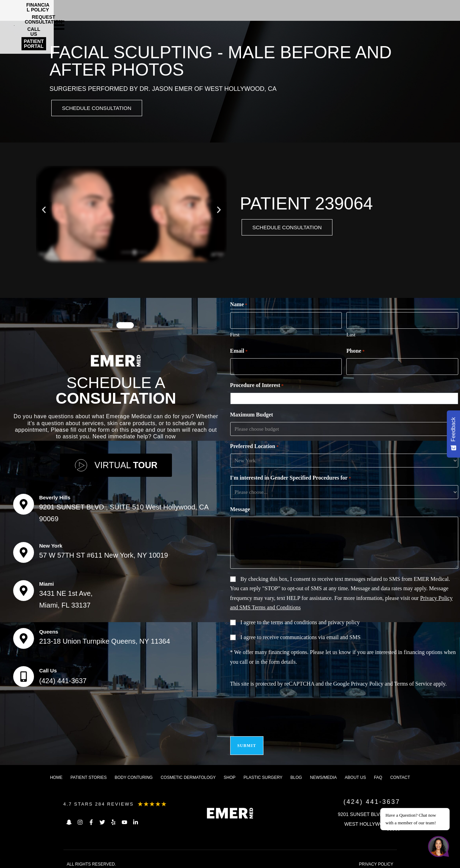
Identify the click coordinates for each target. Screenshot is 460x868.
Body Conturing (134, 772)
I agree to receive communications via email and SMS (301, 636)
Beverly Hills (55, 495)
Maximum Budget (252, 414)
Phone (355, 351)
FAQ (378, 772)
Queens (49, 630)
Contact (400, 772)
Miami (47, 582)
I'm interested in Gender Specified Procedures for (291, 477)
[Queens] (24, 636)
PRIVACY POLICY (376, 859)
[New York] (24, 550)
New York (51, 544)
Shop (229, 772)
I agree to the (300, 621)
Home (56, 772)
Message (240, 508)
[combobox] (345, 397)
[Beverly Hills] (24, 502)
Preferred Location (254, 446)
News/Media (323, 772)
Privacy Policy (367, 683)
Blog (296, 772)
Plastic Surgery (263, 772)
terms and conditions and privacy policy (315, 621)
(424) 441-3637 (63, 679)
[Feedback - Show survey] (453, 434)
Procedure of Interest (257, 385)
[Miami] (24, 588)
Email (239, 351)
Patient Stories (88, 772)
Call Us (48, 668)
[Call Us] (24, 674)
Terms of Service (413, 683)
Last (351, 335)
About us (355, 772)
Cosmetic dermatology (188, 772)
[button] (44, 211)
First (235, 335)
